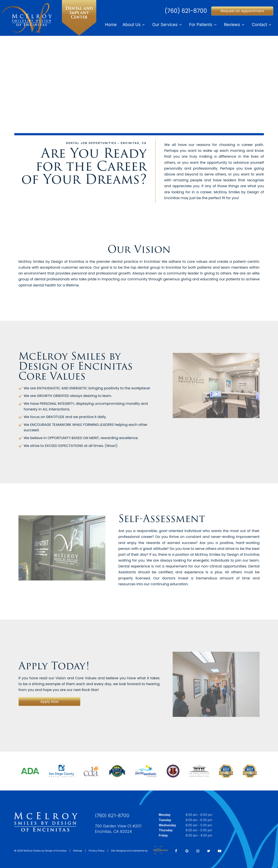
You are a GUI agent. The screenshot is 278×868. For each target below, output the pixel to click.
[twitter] (209, 851)
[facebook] (176, 851)
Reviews (235, 25)
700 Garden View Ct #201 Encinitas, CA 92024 (118, 829)
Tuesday (165, 820)
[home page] (51, 18)
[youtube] (220, 851)
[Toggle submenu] (143, 25)
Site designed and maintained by (138, 851)
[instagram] (198, 851)
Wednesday (167, 825)
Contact (262, 25)
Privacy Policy (97, 851)
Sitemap (78, 851)
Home (111, 25)
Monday (165, 815)
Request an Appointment (242, 11)
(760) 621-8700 (186, 11)
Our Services (168, 25)
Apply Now (49, 702)
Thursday (166, 830)
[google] (187, 851)
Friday (163, 835)
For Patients (204, 25)
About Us (134, 25)
